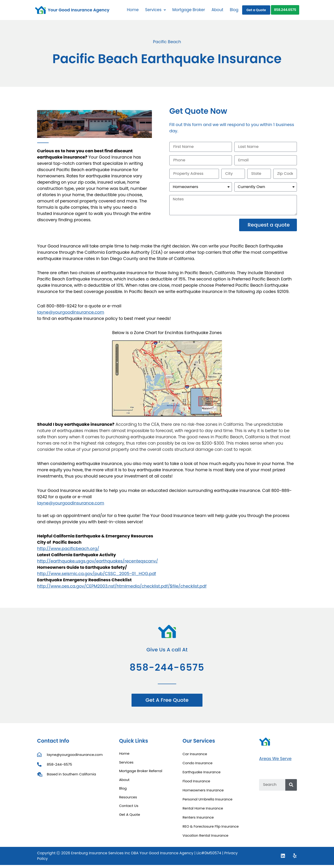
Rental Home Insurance (203, 811)
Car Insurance (195, 757)
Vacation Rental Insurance (206, 838)
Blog (234, 10)
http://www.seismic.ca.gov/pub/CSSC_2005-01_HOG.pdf (97, 577)
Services (156, 10)
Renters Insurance (198, 820)
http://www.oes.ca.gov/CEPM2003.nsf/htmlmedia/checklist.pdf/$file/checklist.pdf (122, 589)
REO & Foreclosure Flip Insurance (211, 829)
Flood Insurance (196, 784)
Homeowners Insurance (203, 793)
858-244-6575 (167, 670)
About (217, 10)
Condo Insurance (198, 766)
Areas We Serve (275, 761)
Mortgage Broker (189, 10)
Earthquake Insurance (202, 775)
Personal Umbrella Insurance (207, 802)
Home (133, 10)
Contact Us (129, 809)
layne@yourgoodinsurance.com (71, 315)
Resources (128, 800)
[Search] (291, 788)
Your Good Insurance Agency (79, 10)
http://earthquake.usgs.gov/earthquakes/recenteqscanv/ (98, 564)
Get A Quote (129, 817)
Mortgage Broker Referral (141, 774)
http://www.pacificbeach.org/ (68, 551)
